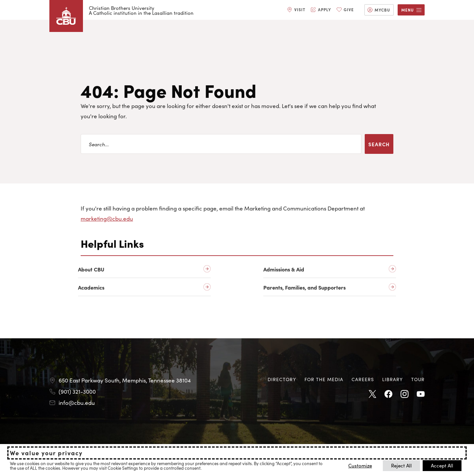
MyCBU (382, 10)
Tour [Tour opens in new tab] (418, 379)
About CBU (91, 269)
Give (349, 9)
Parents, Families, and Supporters (304, 287)
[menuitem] (296, 10)
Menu (408, 10)
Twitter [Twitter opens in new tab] (372, 394)
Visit (300, 9)
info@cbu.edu (77, 403)
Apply (325, 9)
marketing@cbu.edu (107, 218)
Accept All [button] (442, 465)
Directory (282, 379)
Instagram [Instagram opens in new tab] (405, 394)
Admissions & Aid (284, 269)
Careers (363, 379)
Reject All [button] (401, 465)
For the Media (324, 379)
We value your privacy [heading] (46, 453)
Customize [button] (360, 465)
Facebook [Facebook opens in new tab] (388, 394)
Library (393, 379)
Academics (91, 287)
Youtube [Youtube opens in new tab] (421, 394)
